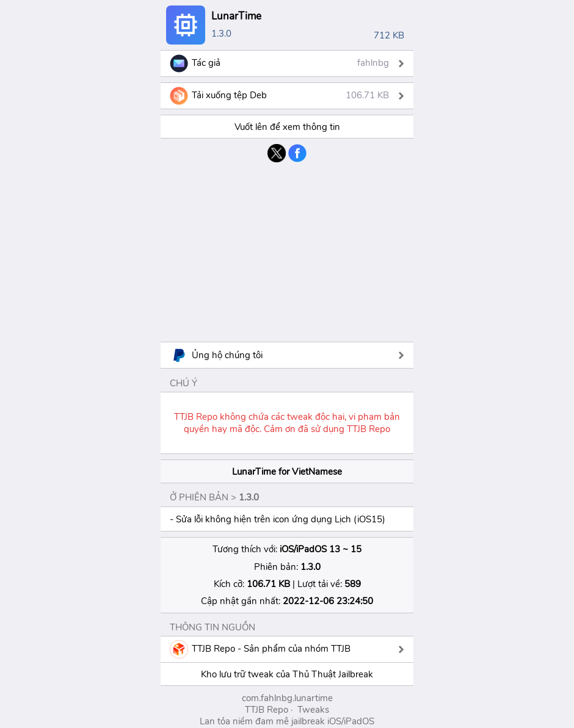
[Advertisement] (287, 251)
